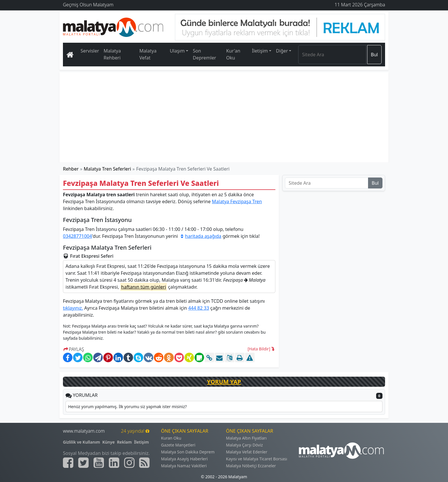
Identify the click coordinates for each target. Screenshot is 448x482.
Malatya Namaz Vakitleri (184, 466)
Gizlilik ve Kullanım (82, 442)
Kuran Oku (171, 438)
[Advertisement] (224, 117)
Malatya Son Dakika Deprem (188, 452)
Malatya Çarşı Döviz (244, 445)
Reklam (124, 442)
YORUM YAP (224, 382)
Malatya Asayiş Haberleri (184, 459)
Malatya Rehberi (112, 54)
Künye (109, 442)
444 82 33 (199, 308)
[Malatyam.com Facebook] (68, 463)
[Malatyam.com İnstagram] (129, 463)
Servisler (90, 51)
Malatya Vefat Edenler (247, 452)
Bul (374, 55)
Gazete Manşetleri (178, 445)
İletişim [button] (260, 51)
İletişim (141, 442)
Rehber (71, 169)
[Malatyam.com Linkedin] (114, 463)
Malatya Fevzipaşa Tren (237, 201)
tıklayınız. (73, 308)
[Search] (332, 55)
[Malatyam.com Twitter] (83, 463)
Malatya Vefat (148, 54)
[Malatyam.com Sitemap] (144, 463)
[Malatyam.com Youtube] (99, 463)
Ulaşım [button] (177, 51)
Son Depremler (205, 54)
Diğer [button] (282, 51)
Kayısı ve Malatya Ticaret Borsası (257, 459)
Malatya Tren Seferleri (107, 169)
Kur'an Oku (233, 54)
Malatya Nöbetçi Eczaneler (251, 466)
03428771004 (78, 236)
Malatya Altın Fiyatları (246, 438)
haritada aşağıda (200, 236)
